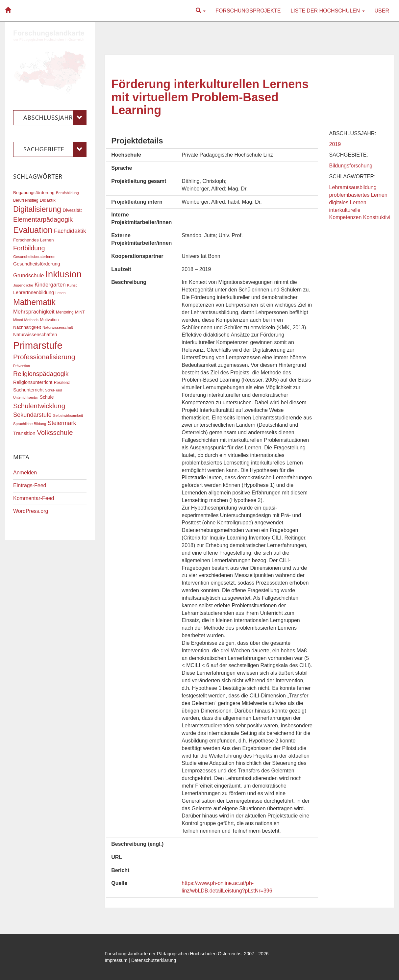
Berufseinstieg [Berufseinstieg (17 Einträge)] (26, 200)
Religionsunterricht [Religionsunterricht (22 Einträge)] (33, 382)
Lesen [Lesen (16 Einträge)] (60, 293)
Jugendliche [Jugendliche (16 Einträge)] (23, 285)
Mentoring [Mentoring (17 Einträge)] (65, 312)
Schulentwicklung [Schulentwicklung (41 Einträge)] (39, 406)
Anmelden (25, 473)
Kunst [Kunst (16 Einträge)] (72, 285)
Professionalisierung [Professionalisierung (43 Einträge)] (44, 357)
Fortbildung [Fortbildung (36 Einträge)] (29, 248)
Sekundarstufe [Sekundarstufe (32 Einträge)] (32, 415)
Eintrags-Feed (30, 485)
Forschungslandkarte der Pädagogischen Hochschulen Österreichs (173, 954)
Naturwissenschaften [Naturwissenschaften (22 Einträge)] (35, 335)
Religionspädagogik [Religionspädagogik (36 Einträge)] (41, 374)
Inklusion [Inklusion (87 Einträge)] (63, 274)
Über (382, 11)
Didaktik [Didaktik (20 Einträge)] (48, 200)
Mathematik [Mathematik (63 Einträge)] (34, 302)
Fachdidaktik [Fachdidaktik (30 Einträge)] (70, 231)
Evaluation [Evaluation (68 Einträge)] (33, 230)
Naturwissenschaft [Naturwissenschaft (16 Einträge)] (58, 327)
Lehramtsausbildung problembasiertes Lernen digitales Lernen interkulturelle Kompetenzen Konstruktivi (360, 202)
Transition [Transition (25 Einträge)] (24, 433)
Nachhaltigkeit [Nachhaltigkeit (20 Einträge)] (27, 327)
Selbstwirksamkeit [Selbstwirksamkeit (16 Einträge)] (68, 415)
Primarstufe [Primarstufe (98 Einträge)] (38, 345)
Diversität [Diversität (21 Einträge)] (72, 210)
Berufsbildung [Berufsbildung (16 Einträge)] (67, 193)
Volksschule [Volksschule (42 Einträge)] (55, 432)
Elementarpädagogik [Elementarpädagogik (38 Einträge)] (43, 219)
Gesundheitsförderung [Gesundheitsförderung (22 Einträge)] (37, 264)
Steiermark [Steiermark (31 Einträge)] (62, 423)
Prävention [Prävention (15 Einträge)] (22, 366)
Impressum (116, 960)
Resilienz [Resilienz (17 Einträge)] (62, 383)
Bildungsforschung (351, 166)
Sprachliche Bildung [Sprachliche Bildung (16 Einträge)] (30, 424)
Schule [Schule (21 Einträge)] (47, 397)
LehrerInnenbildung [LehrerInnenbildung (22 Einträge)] (34, 292)
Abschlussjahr (55, 118)
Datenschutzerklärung (154, 960)
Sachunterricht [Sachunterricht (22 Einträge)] (28, 390)
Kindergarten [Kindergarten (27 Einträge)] (50, 285)
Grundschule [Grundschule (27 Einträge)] (29, 275)
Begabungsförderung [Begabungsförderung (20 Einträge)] (34, 193)
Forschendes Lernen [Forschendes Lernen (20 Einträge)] (33, 240)
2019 (335, 144)
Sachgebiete (55, 149)
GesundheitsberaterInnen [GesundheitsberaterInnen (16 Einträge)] (34, 257)
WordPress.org (31, 511)
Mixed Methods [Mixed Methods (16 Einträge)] (26, 320)
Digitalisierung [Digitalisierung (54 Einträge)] (37, 209)
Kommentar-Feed (34, 498)
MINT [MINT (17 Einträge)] (80, 312)
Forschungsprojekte (248, 11)
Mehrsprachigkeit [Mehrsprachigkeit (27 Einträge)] (34, 312)
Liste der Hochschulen (327, 11)
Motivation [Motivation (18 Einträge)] (49, 320)
